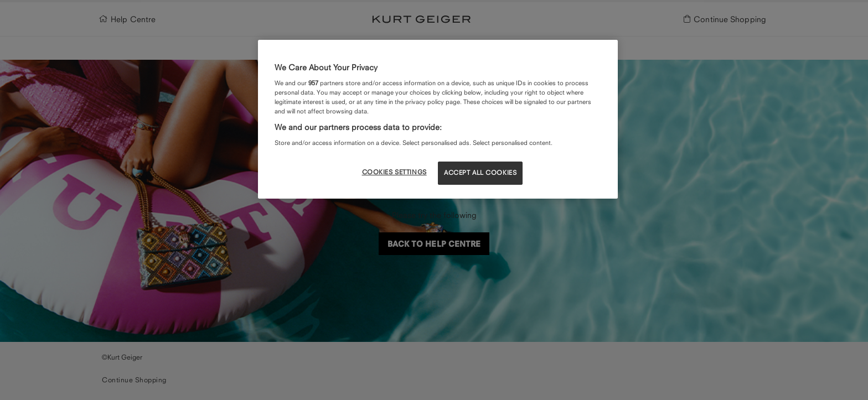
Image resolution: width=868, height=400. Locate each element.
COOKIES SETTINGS (394, 172)
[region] (438, 119)
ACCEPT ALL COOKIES (480, 173)
